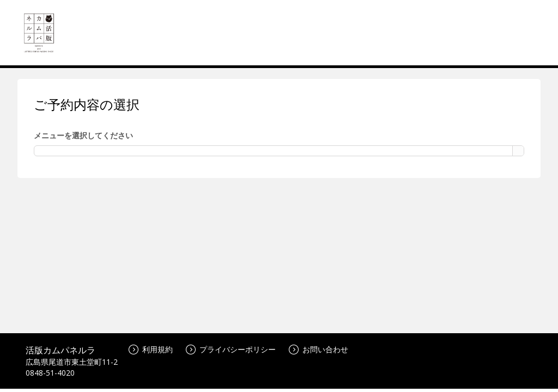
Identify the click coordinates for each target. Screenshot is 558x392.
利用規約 (151, 349)
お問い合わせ (319, 349)
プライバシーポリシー (231, 349)
